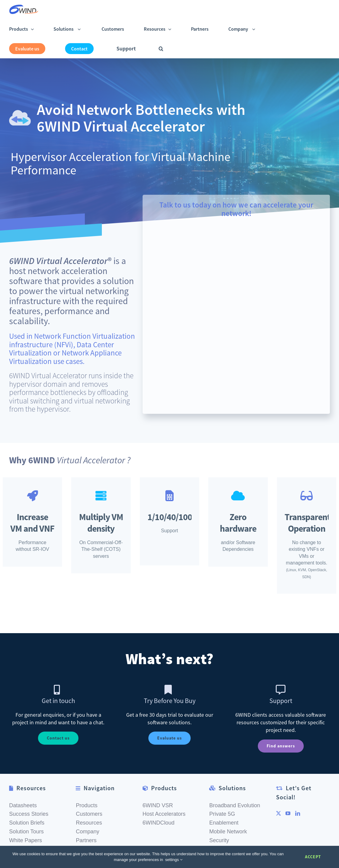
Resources (89, 815)
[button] (161, 48)
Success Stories (29, 806)
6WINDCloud (159, 815)
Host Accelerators (164, 806)
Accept (313, 857)
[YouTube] (288, 805)
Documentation (28, 841)
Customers (89, 806)
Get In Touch (91, 841)
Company (87, 824)
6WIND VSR (158, 798)
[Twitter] (278, 805)
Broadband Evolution (235, 798)
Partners (86, 832)
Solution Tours (26, 824)
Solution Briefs (27, 815)
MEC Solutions (227, 841)
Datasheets (23, 798)
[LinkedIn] (298, 805)
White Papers (26, 832)
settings (174, 860)
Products (86, 798)
